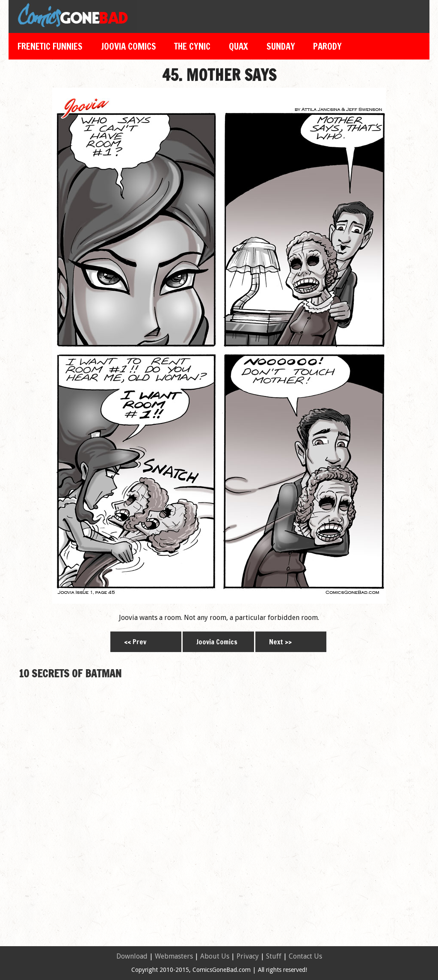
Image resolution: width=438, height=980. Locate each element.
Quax (238, 46)
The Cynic (192, 46)
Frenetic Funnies (50, 46)
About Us (215, 956)
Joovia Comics (129, 46)
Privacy (248, 956)
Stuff (274, 956)
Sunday (281, 46)
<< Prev (135, 642)
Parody (327, 46)
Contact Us (305, 956)
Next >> (280, 642)
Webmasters (174, 956)
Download (132, 956)
